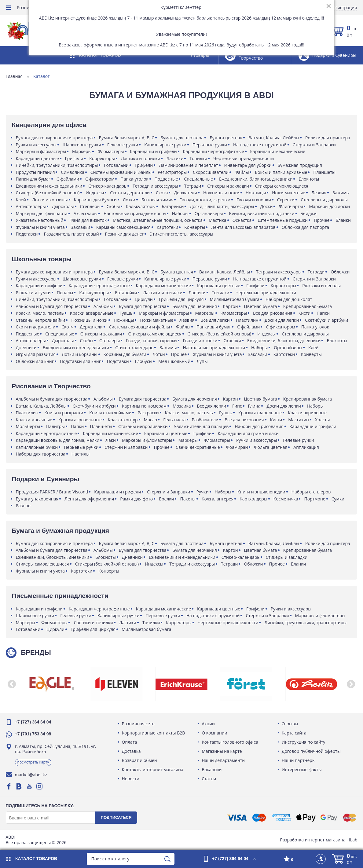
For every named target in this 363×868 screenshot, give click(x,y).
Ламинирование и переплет (189, 165)
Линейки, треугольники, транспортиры (57, 165)
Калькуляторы (141, 206)
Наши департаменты (224, 760)
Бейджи (309, 213)
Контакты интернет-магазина (153, 769)
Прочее (322, 220)
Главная (15, 76)
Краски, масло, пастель (40, 313)
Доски (267, 206)
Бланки (24, 227)
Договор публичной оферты (311, 751)
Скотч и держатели (130, 193)
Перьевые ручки (210, 145)
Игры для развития (36, 354)
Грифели (75, 158)
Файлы (242, 172)
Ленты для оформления (90, 499)
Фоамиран (237, 447)
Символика (73, 172)
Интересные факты (301, 769)
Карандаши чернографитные (214, 151)
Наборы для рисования (260, 426)
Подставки (27, 234)
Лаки (111, 440)
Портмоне (315, 499)
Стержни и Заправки (315, 145)
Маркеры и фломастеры (41, 151)
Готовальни (117, 165)
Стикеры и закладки (229, 186)
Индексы (95, 193)
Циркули (144, 299)
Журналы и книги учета (62, 227)
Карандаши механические (278, 151)
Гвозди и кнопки (254, 200)
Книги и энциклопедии (262, 492)
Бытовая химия (158, 200)
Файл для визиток (89, 220)
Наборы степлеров (312, 492)
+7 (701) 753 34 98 (33, 734)
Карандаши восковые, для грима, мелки (58, 440)
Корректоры (103, 158)
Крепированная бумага (308, 306)
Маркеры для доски (330, 206)
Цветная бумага (261, 306)
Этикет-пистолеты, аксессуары (182, 234)
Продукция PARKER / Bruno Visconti (52, 492)
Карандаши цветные (38, 158)
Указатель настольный (40, 220)
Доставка (132, 751)
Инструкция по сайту (303, 742)
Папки (324, 313)
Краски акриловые (308, 413)
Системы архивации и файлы (121, 172)
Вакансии (212, 769)
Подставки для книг (81, 361)
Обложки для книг (35, 361)
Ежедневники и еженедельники (50, 186)
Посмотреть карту (34, 762)
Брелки (167, 499)
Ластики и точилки (141, 158)
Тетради (193, 186)
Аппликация (307, 447)
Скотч (162, 193)
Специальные (199, 179)
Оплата (130, 742)
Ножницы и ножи (222, 193)
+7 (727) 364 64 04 (33, 722)
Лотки (129, 200)
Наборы (181, 213)
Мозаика (182, 406)
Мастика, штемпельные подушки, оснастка (158, 220)
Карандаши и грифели (154, 151)
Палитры (56, 426)
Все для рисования (273, 313)
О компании (215, 733)
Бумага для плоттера (183, 138)
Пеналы (65, 293)
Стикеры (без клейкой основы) (48, 193)
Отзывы (290, 724)
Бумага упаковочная (38, 499)
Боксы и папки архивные (282, 172)
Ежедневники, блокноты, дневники (256, 179)
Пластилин (248, 320)
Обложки (341, 272)
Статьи (209, 779)
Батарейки (173, 206)
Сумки (338, 499)
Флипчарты (291, 206)
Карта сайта (294, 733)
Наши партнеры (298, 760)
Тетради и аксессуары (156, 186)
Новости (131, 779)
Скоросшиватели (211, 172)
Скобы (114, 206)
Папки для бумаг (33, 179)
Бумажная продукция (300, 165)
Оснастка (242, 220)
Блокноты (309, 179)
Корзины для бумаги (96, 200)
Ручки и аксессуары (37, 145)
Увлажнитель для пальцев (202, 426)
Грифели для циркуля (182, 299)
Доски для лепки (282, 320)
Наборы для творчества (41, 454)
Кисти (305, 313)
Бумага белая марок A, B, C (127, 138)
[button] (12, 684)
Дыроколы (63, 206)
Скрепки (286, 200)
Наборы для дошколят (289, 299)
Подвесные (167, 179)
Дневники (27, 348)
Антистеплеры (31, 206)
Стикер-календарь (108, 186)
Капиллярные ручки (166, 145)
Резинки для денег (125, 234)
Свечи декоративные (198, 447)
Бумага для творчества (143, 306)
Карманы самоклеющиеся (145, 227)
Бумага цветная (227, 138)
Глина (255, 406)
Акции (209, 724)
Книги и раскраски (64, 413)
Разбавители (205, 420)
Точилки (199, 158)
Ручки (203, 492)
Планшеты (325, 172)
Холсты (323, 420)
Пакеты (188, 499)
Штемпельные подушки (283, 220)
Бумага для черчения (195, 306)
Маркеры (82, 151)
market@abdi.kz (31, 775)
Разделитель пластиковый (72, 234)
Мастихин (299, 420)
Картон (231, 306)
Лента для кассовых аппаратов (265, 227)
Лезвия (319, 193)
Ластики (175, 158)
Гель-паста (175, 420)
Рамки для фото (137, 499)
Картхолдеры (254, 499)
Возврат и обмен (140, 760)
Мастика (218, 220)
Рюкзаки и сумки (34, 293)
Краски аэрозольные (80, 420)
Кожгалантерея (218, 499)
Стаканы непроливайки (41, 320)
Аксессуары (86, 213)
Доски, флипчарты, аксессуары (222, 206)
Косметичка (286, 499)
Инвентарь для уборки (248, 165)
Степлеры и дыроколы (325, 200)
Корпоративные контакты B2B (154, 733)
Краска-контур (123, 420)
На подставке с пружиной (260, 145)
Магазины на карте (222, 751)
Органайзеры (209, 213)
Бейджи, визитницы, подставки (262, 213)
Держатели (186, 193)
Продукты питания (36, 172)
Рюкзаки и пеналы (322, 286)
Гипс (237, 406)
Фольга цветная (271, 447)
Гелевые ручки (123, 145)
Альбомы (103, 306)
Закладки (102, 227)
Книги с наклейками (111, 413)
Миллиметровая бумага (235, 299)
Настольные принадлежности (135, 213)
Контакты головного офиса (230, 742)
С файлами (68, 179)
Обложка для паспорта (327, 227)
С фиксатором (100, 179)
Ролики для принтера (328, 138)
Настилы (81, 454)
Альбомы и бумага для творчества (52, 306)
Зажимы (342, 193)
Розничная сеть (139, 724)
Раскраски (149, 413)
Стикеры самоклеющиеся (282, 186)
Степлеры (91, 206)
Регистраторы (172, 172)
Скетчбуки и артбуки (327, 320)
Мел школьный (175, 361)
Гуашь (127, 313)
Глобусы (144, 361)
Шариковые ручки (82, 145)
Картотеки (189, 227)
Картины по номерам (145, 406)
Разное (24, 505)
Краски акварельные (92, 313)
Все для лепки (216, 320)
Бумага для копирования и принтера (55, 138)
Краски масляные (34, 420)
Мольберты (28, 426)
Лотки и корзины (50, 200)
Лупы (203, 361)
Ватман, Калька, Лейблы (274, 138)
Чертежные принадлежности (244, 158)
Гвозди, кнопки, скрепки (205, 200)
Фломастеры (111, 151)
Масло (151, 420)
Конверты (216, 227)
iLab (353, 840)
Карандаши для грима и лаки (249, 433)
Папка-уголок (135, 179)
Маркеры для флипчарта (42, 213)
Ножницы (256, 193)
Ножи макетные (289, 193)
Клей (21, 200)
